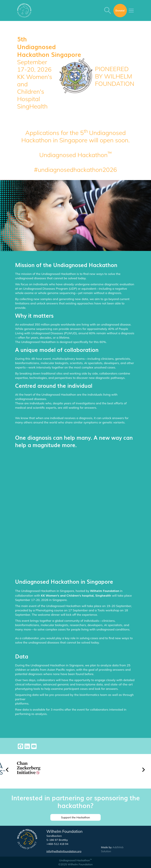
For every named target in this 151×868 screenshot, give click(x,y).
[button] (7, 771)
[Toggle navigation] (131, 11)
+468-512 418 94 (57, 844)
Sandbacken (54, 836)
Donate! (120, 10)
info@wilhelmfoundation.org (64, 851)
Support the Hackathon (75, 817)
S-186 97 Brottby (57, 840)
